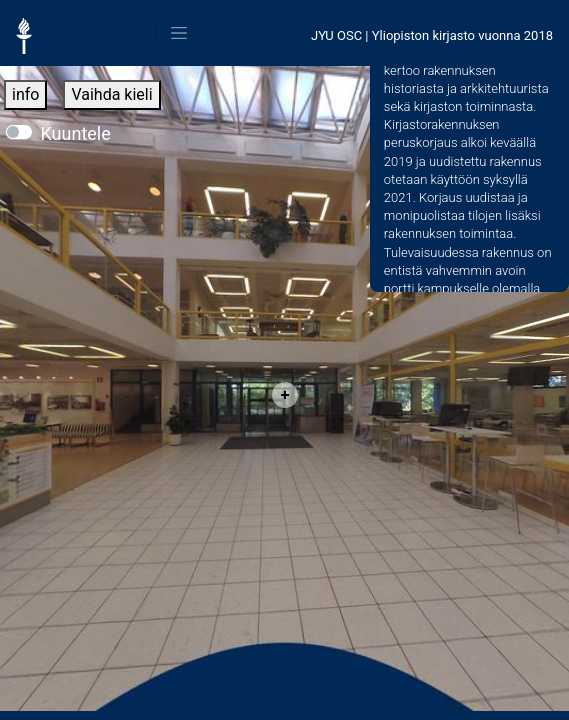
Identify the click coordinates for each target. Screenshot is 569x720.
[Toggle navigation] (179, 33)
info (25, 94)
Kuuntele (76, 133)
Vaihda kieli (111, 94)
